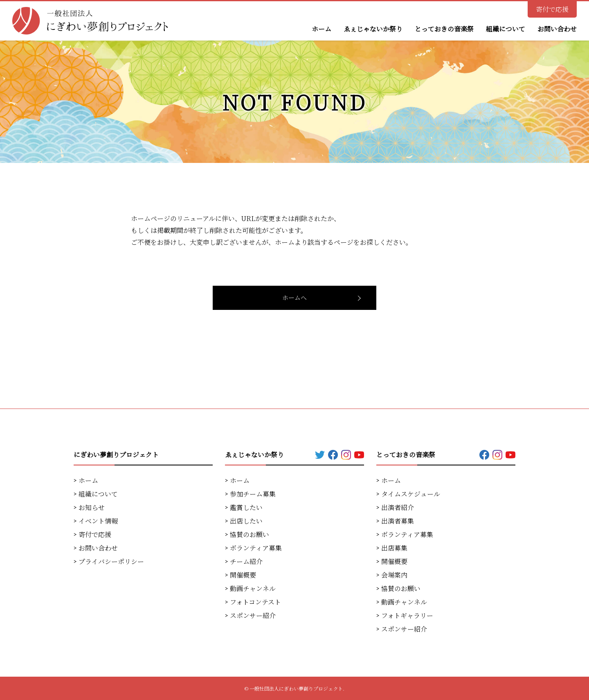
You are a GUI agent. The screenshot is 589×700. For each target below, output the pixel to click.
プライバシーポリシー (111, 561)
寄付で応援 (552, 9)
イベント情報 (98, 521)
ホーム (321, 29)
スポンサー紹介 (253, 615)
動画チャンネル (253, 588)
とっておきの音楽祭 (444, 29)
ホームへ (294, 297)
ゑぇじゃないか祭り (373, 29)
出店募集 (394, 548)
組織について (506, 29)
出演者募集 (398, 521)
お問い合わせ (557, 29)
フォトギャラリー (407, 615)
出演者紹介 (398, 507)
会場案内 (394, 575)
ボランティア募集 (256, 548)
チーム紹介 (246, 561)
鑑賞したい (246, 507)
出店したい (246, 521)
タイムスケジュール (411, 494)
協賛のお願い (250, 534)
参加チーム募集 (253, 494)
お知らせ (92, 507)
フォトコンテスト (255, 602)
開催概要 (243, 575)
